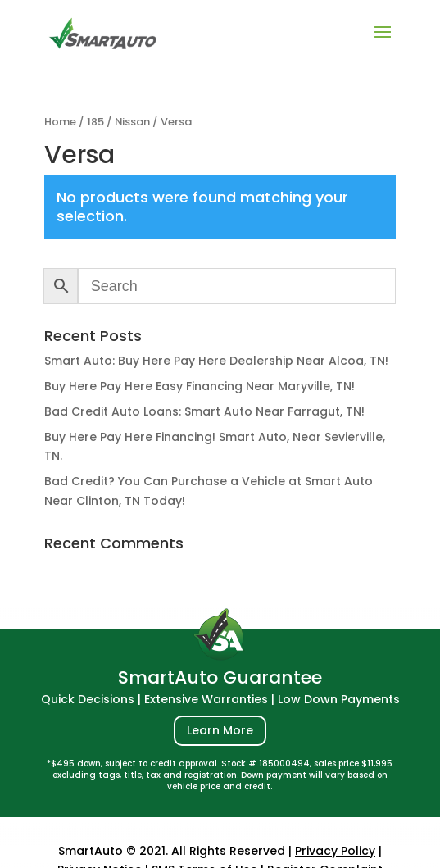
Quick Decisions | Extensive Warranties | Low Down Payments (220, 699)
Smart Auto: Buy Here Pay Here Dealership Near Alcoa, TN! (216, 361)
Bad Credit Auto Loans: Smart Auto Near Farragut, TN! (204, 411)
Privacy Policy (335, 851)
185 (95, 122)
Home (60, 122)
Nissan (132, 122)
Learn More (220, 730)
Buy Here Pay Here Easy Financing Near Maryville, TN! (200, 386)
